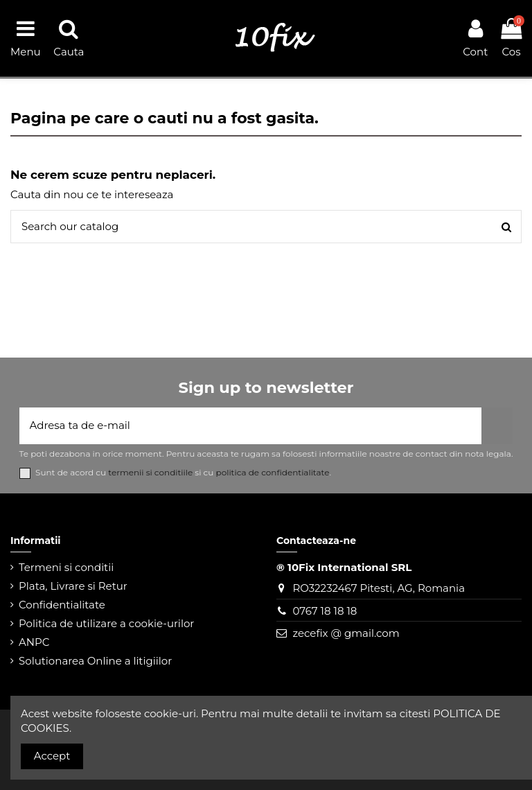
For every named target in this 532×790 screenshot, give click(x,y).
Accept (52, 756)
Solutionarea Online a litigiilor (95, 661)
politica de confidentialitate (273, 472)
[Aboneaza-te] (497, 426)
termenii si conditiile (150, 472)
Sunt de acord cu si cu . (183, 473)
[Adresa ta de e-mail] (251, 426)
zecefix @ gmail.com (346, 633)
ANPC (34, 642)
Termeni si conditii (66, 567)
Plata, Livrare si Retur (73, 586)
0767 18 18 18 (325, 611)
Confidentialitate (62, 605)
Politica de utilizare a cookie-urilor (106, 623)
